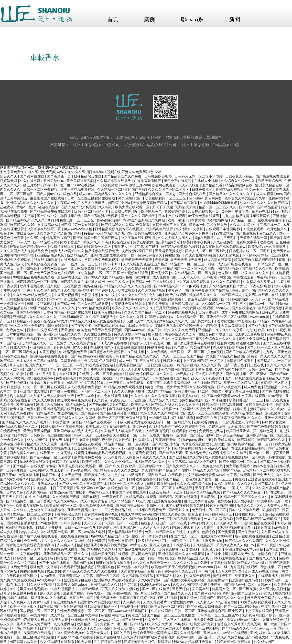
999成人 (223, 308)
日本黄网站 (197, 220)
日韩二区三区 (185, 611)
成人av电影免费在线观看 (168, 295)
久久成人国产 (265, 642)
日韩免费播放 (17, 470)
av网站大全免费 (178, 628)
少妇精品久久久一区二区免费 (45, 343)
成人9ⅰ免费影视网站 (209, 620)
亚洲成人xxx (47, 484)
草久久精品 (238, 453)
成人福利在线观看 (160, 229)
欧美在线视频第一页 (204, 211)
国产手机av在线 (119, 593)
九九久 (251, 330)
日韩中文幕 (172, 361)
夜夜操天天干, (122, 400)
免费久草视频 (29, 475)
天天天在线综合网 (254, 238)
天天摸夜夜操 (245, 501)
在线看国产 (46, 453)
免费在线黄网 (144, 242)
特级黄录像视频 (274, 422)
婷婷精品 (212, 326)
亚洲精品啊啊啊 (29, 312)
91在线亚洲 (68, 374)
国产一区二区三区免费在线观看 (123, 418)
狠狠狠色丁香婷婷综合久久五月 (172, 334)
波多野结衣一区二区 (154, 541)
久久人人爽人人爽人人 (175, 238)
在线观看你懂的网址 (22, 576)
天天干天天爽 (150, 409)
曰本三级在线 (277, 549)
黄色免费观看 (159, 304)
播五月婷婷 (32, 185)
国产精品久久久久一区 (240, 628)
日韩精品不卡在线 (27, 321)
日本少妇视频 (27, 268)
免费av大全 (86, 396)
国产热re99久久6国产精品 (109, 405)
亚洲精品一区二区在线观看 (227, 317)
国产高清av (89, 413)
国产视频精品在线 (24, 448)
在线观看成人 (269, 576)
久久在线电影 (31, 181)
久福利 (154, 426)
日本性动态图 (51, 628)
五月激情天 (81, 440)
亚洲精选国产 (11, 620)
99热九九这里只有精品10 (240, 422)
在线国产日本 (113, 378)
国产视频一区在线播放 (64, 286)
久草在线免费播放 (196, 444)
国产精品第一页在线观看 (80, 225)
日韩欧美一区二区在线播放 (51, 435)
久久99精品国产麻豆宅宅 (161, 470)
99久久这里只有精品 (130, 334)
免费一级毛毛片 (36, 541)
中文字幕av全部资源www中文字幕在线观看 (233, 396)
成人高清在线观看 (218, 260)
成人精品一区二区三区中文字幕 (75, 615)
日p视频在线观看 (15, 598)
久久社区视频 (229, 255)
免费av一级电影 (175, 435)
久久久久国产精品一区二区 (145, 312)
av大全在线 (139, 545)
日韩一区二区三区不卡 (92, 211)
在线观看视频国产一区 (134, 365)
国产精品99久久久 (272, 440)
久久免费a (153, 620)
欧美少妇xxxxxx (49, 299)
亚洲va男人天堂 (29, 549)
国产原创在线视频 (14, 457)
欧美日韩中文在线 (272, 457)
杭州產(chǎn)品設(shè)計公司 (151, 145)
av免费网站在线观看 (199, 308)
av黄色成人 (96, 593)
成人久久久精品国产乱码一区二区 (56, 532)
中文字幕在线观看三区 (44, 229)
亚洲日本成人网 (83, 620)
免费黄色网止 (71, 361)
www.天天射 (84, 435)
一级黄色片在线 (212, 466)
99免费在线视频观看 (256, 602)
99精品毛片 (93, 233)
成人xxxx (86, 194)
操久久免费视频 (22, 413)
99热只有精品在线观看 (257, 523)
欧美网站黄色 (152, 211)
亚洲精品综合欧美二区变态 (156, 194)
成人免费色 (253, 387)
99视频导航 (182, 545)
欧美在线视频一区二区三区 (166, 198)
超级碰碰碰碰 (175, 211)
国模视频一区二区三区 (37, 611)
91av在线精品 (223, 233)
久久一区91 (118, 479)
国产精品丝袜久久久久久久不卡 (175, 405)
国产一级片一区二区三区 (80, 264)
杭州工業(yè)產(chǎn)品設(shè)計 (211, 145)
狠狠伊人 (121, 247)
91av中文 (109, 295)
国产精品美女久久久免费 (123, 176)
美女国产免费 (204, 624)
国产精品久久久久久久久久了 (231, 194)
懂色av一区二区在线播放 (209, 225)
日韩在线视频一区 (249, 514)
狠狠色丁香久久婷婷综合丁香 (184, 426)
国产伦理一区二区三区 (216, 479)
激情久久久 (246, 505)
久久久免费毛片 (155, 602)
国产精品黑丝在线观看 (125, 532)
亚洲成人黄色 (160, 545)
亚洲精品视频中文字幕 (234, 527)
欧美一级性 (177, 220)
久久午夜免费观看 (95, 501)
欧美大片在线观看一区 (133, 207)
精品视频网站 (76, 405)
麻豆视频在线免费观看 (107, 352)
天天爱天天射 (150, 527)
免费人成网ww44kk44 (243, 620)
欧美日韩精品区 (86, 448)
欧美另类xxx (188, 396)
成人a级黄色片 (38, 440)
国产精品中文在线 (186, 541)
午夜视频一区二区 (164, 343)
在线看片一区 (90, 374)
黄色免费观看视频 (81, 181)
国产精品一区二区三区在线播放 (171, 615)
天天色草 (162, 260)
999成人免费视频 (49, 527)
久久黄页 (7, 268)
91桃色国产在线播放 (86, 558)
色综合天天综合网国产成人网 (156, 633)
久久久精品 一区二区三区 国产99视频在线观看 (113, 273)
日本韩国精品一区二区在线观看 (68, 312)
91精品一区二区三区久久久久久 (244, 497)
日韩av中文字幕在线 (43, 330)
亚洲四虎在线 (164, 365)
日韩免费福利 (60, 422)
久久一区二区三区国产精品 (184, 356)
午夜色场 (175, 290)
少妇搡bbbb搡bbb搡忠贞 (219, 203)
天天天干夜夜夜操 (209, 378)
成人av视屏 (265, 194)
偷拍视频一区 (271, 567)
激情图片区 (22, 488)
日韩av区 (265, 585)
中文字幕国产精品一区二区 (204, 361)
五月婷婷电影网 (76, 606)
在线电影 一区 (281, 492)
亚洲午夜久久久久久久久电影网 (55, 479)
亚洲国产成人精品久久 (152, 400)
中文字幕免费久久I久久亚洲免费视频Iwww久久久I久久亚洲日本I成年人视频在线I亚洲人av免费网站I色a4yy (80, 172)
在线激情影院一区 (122, 488)
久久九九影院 (240, 225)
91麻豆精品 (211, 405)
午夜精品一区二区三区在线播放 (81, 203)
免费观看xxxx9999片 (217, 536)
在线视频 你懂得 (43, 466)
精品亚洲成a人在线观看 (49, 598)
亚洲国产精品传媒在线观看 (81, 444)
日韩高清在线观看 (66, 462)
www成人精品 (109, 620)
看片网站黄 (62, 347)
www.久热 (89, 527)
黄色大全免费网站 (253, 339)
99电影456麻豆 (72, 317)
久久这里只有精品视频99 (29, 589)
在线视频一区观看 (118, 558)
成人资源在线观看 (107, 321)
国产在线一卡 (132, 620)
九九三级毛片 (227, 238)
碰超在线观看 (49, 207)
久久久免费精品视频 (201, 255)
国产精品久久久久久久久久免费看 (126, 286)
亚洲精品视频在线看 (59, 409)
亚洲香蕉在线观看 (262, 479)
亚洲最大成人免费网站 (34, 624)
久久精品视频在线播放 (114, 181)
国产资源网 (227, 532)
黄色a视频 (216, 352)
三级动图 (219, 444)
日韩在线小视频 (82, 598)
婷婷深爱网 (9, 181)
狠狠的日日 (271, 510)
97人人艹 (24, 242)
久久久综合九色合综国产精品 (59, 233)
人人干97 (259, 299)
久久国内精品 (37, 492)
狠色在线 (70, 194)
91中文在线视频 (38, 497)
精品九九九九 (115, 233)
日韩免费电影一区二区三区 (74, 220)
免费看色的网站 (212, 431)
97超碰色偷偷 (227, 602)
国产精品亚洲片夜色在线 (119, 413)
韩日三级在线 (166, 326)
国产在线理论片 (244, 308)
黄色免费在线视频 (178, 181)
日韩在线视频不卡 (260, 405)
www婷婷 (197, 523)
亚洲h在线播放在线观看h (110, 255)
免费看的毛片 (66, 378)
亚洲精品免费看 (169, 242)
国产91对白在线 (32, 176)
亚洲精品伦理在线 (229, 189)
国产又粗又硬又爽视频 (79, 207)
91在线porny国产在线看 (68, 492)
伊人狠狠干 (156, 268)
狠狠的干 (7, 505)
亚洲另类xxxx (54, 181)
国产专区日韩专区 (148, 593)
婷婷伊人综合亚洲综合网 (118, 527)
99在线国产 (174, 255)
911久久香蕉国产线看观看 (182, 514)
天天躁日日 (55, 405)
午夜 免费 (205, 369)
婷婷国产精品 (170, 479)
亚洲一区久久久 (76, 628)
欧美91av (265, 330)
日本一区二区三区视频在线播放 (92, 198)
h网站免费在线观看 (35, 462)
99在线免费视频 (32, 571)
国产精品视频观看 (184, 203)
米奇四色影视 (11, 387)
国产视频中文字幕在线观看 (184, 580)
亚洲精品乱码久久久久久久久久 (31, 203)
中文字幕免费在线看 (89, 369)
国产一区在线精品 (156, 589)
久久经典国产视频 (66, 497)
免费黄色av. (16, 330)
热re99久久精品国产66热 (110, 536)
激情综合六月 (268, 554)
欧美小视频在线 (32, 286)
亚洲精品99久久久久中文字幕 (221, 330)
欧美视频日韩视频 (31, 405)
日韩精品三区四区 (275, 383)
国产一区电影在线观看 (101, 216)
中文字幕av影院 (29, 554)
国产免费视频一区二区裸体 (247, 374)
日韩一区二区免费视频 (41, 189)
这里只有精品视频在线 (78, 189)
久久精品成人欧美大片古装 (264, 282)
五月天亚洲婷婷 (168, 308)
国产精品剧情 (27, 628)
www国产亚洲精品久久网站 (145, 220)
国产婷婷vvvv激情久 (147, 255)
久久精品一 (42, 488)
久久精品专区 (191, 633)
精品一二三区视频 (275, 255)
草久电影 (16, 365)
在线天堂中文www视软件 (141, 514)
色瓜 (80, 409)
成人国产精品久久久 (150, 462)
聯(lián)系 (192, 19)
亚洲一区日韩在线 (278, 418)
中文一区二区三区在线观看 (44, 387)
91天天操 (84, 642)
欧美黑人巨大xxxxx (88, 519)
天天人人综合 (189, 185)
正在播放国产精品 (208, 383)
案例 (150, 19)
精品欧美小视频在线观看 (110, 554)
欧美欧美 (267, 242)
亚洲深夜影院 (41, 347)
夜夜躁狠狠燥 (166, 440)
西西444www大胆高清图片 (128, 611)
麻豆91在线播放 (109, 637)
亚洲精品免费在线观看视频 (206, 453)
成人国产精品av (160, 391)
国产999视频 (267, 545)
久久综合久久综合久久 (238, 181)
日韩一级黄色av (261, 369)
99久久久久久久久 (256, 273)
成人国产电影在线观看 (235, 264)
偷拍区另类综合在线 (200, 501)
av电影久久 (183, 624)
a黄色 (150, 387)
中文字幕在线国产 (259, 611)
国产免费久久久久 (263, 558)
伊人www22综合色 (78, 229)
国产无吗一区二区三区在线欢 (269, 347)
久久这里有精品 (133, 571)
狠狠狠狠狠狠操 (249, 343)
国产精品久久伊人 (178, 593)
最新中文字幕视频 (131, 299)
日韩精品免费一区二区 (272, 264)
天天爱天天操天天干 (186, 260)
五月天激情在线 (115, 374)
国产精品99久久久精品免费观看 (126, 225)
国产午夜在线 (249, 532)
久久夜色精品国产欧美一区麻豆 (266, 615)
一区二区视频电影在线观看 (181, 519)
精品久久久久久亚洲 (43, 444)
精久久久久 (92, 242)
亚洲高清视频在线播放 (61, 549)
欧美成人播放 (225, 440)
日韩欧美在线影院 (143, 479)
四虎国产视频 (83, 563)
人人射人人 (205, 602)
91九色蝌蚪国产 (130, 198)
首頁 (113, 19)
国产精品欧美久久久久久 (141, 356)
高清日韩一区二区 (57, 185)
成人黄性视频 (216, 457)
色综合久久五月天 (231, 624)
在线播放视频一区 (242, 457)
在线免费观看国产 (148, 181)
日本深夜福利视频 (164, 598)
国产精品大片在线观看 (165, 475)
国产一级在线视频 (206, 628)
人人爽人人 (66, 545)
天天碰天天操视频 (169, 251)
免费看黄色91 (218, 580)
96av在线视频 (84, 185)
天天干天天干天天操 (100, 523)
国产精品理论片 (46, 242)
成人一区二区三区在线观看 (140, 361)
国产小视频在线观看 (55, 563)
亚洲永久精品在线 (269, 185)
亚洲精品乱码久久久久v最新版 (182, 554)
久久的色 (101, 400)
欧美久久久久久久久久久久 (133, 308)
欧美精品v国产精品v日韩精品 (259, 519)
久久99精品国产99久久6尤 (131, 501)
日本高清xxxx (48, 225)
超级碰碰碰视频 (109, 220)
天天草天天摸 (190, 277)
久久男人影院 (46, 374)
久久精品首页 (204, 545)
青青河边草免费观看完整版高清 (31, 545)
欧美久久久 (9, 176)
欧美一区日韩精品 (122, 541)
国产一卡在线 (128, 523)
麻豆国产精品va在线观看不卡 (95, 422)
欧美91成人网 (96, 426)
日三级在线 (256, 365)
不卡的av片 (251, 255)
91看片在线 (263, 527)
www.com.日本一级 (213, 567)
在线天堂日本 (142, 536)
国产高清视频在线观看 (273, 176)
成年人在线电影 (147, 369)
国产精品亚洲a (119, 203)
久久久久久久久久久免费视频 (153, 396)
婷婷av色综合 (264, 466)
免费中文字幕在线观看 (218, 563)
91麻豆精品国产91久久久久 (241, 418)
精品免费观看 (99, 308)
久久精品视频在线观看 (58, 642)
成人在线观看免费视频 (85, 387)
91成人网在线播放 (114, 343)
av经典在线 (185, 374)
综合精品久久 (78, 255)
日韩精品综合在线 (88, 176)
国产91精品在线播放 (110, 326)
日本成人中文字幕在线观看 (37, 361)
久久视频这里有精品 (138, 576)
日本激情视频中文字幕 (18, 216)
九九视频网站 (64, 624)
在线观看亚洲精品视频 (78, 567)
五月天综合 (181, 589)
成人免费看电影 (165, 277)
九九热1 (269, 352)
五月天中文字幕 (230, 571)
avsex (82, 308)
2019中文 (143, 277)
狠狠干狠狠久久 (262, 409)
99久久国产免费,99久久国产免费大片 (82, 633)
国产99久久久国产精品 (138, 216)
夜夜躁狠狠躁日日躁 (137, 251)
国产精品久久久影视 (258, 268)
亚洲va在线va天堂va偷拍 (245, 549)
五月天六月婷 (13, 497)
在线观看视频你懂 (272, 220)
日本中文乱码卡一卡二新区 (182, 339)
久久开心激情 (101, 628)
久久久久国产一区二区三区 (169, 189)
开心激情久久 (74, 299)
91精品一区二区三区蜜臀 (32, 514)
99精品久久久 (81, 321)
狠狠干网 (7, 233)
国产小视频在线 (230, 387)
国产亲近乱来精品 (230, 435)
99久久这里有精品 (41, 585)
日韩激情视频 (163, 378)
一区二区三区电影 (20, 194)
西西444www (279, 304)
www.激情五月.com (135, 185)
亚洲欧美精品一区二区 (166, 492)
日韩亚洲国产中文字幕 (170, 225)
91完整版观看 (254, 229)
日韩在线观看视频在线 (113, 563)
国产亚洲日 (206, 637)
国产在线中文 (48, 216)
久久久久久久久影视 (132, 317)
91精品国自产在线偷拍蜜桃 (58, 413)
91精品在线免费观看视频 (124, 387)
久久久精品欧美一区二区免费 (194, 273)
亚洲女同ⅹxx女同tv (91, 488)
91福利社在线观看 (117, 242)
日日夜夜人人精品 (239, 176)
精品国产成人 (232, 295)
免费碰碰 (91, 286)
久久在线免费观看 (84, 343)
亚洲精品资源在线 (185, 304)
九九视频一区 (258, 624)
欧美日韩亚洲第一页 (242, 431)
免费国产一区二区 (114, 624)
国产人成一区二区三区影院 (206, 251)
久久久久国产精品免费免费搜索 (197, 585)
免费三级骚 (217, 426)
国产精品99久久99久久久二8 (28, 220)
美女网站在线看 (257, 295)
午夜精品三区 (99, 492)
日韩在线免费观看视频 (102, 260)
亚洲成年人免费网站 (16, 260)
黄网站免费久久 (243, 554)
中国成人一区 (239, 488)
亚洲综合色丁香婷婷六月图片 (187, 233)
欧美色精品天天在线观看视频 (100, 330)
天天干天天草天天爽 (211, 488)
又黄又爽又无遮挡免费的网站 (169, 383)
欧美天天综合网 (270, 181)
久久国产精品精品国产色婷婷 (87, 290)
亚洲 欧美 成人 (125, 628)
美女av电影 (42, 602)
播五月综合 (189, 598)
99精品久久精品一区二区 (19, 426)
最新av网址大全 (70, 277)
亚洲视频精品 (110, 602)
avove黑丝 (48, 576)
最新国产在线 (74, 593)
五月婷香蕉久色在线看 (113, 435)
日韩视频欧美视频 (159, 176)
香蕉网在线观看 (164, 185)
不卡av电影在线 (79, 470)
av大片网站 (39, 615)
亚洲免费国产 (36, 365)
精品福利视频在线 (239, 185)
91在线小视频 (218, 554)
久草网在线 (201, 589)
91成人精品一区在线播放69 (62, 426)
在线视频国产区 (102, 347)
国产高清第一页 (59, 176)
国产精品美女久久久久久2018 (116, 470)
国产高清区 (160, 273)
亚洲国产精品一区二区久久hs (66, 554)
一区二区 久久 (119, 282)
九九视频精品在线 (14, 308)
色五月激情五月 (65, 602)
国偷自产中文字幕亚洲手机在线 (236, 391)
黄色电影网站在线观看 (178, 369)
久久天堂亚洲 (72, 475)
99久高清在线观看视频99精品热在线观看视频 (92, 453)
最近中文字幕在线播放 (198, 343)
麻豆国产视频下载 (20, 527)
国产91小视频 (216, 400)
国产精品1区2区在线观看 (179, 497)
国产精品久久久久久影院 (244, 541)
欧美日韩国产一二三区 (247, 400)
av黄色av (279, 321)
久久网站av (35, 238)
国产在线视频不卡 (31, 339)
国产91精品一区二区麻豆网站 (96, 238)
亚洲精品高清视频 (51, 255)
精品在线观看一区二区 (94, 247)
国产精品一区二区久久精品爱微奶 (83, 304)
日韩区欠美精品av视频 (204, 492)
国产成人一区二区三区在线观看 (205, 413)
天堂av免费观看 (233, 326)
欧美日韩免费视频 (114, 545)
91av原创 (276, 396)
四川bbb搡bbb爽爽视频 (247, 334)
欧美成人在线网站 (30, 505)
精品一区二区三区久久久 (218, 207)
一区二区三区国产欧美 (20, 352)
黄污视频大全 (107, 598)
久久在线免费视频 (98, 334)
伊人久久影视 (51, 593)
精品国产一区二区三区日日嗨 (193, 264)
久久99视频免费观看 (179, 527)
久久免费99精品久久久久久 (168, 321)
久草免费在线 (96, 409)
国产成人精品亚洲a (252, 563)
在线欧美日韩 (109, 356)
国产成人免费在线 (64, 391)
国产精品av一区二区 (240, 585)
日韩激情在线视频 (21, 299)
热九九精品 (19, 396)
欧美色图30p (92, 462)
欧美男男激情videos (73, 585)
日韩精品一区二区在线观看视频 (266, 470)
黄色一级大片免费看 (172, 387)
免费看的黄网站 (238, 466)
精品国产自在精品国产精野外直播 (260, 260)
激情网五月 (155, 505)
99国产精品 (232, 470)
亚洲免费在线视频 (168, 501)
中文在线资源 (90, 378)
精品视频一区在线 (134, 606)
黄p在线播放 (205, 238)
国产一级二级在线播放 (242, 606)
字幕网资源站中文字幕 (76, 576)
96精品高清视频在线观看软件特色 (171, 431)
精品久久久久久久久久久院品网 (121, 268)
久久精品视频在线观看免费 (99, 251)
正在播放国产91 (151, 466)
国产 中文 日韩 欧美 (121, 466)
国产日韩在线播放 (235, 299)
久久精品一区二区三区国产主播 (122, 189)
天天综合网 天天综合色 (122, 457)
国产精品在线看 (171, 453)
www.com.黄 (260, 317)
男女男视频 (61, 440)
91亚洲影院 (97, 541)
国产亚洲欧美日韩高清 (205, 606)
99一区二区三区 (61, 365)
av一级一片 (268, 628)
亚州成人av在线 (257, 571)
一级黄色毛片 (113, 497)
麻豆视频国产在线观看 (48, 198)
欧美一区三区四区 (24, 606)
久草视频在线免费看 (43, 264)
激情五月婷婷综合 (14, 198)
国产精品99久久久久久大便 (151, 624)
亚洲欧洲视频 (212, 541)
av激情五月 (137, 475)
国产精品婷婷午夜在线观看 (51, 211)
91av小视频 (280, 211)
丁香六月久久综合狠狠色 (43, 290)
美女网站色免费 (144, 554)
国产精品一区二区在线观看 (153, 282)
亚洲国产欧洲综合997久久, (252, 593)
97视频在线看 (183, 418)
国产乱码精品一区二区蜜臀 (37, 282)
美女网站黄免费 (83, 268)
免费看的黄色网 (151, 628)
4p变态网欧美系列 (54, 268)
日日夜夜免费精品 (261, 598)
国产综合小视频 (202, 435)
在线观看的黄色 (206, 422)
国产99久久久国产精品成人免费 (109, 277)
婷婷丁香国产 (71, 242)
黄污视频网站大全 (219, 514)
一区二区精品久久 (178, 422)
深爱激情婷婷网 (182, 602)
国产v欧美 (247, 207)
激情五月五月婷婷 (134, 598)
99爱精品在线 (207, 418)
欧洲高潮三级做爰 (130, 505)
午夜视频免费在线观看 (129, 304)
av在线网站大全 (114, 615)
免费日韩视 (163, 536)
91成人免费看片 (141, 326)
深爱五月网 (281, 453)
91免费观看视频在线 (56, 448)
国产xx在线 (257, 326)
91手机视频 (136, 352)
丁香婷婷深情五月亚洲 (112, 339)
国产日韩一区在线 (147, 435)
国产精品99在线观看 (133, 567)
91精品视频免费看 (73, 352)
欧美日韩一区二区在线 (168, 606)
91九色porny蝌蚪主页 (195, 440)
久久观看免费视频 (143, 453)
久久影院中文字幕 (190, 229)
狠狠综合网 (25, 374)
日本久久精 (15, 492)
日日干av (9, 475)
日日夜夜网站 (108, 185)
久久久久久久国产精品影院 (258, 484)
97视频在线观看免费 (150, 510)
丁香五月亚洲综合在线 (202, 299)
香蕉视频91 (39, 519)
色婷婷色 (225, 501)
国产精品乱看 (213, 185)
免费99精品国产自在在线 (164, 532)
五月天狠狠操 (54, 383)
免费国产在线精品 (38, 633)
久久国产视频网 (66, 295)
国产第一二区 (260, 453)
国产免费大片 (264, 475)
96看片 (102, 383)
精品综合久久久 (138, 378)
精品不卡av (50, 475)
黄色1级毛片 (223, 576)
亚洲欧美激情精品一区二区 (248, 444)
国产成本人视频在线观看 (39, 536)
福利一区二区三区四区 (127, 484)
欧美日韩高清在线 (131, 347)
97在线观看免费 (203, 387)
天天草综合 (206, 527)
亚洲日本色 (106, 567)
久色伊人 (181, 347)
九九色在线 (117, 475)
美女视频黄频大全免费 (97, 505)
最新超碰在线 (120, 426)
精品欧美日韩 (233, 405)
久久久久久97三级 (132, 295)
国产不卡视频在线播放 (24, 383)
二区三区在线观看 (177, 620)
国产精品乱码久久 (170, 576)
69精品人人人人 (120, 369)
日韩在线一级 (38, 418)
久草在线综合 (273, 620)
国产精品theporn (84, 356)
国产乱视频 (246, 440)
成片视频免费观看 (88, 457)
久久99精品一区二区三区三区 (224, 304)
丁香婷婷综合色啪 (68, 514)
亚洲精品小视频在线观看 (49, 356)
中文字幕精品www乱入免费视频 (193, 462)
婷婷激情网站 (218, 220)
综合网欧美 (226, 343)
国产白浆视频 (61, 519)
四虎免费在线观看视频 (214, 409)
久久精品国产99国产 (230, 369)
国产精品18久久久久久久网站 (73, 418)
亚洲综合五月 (212, 549)
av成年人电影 (95, 532)
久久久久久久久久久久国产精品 (264, 203)
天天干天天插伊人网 (222, 523)
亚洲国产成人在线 (34, 391)
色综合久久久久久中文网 (160, 413)
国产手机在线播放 (145, 339)
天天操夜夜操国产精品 (150, 203)
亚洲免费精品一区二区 (192, 391)
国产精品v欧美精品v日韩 (181, 247)
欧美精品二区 (87, 624)
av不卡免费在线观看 (204, 216)
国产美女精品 (201, 321)
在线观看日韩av (94, 479)
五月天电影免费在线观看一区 (81, 466)
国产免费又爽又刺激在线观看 (53, 273)
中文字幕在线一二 (267, 225)
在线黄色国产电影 (213, 334)
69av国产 (283, 194)
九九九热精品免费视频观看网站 (246, 216)
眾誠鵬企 (214, 137)
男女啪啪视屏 (200, 347)
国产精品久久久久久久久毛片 (25, 422)
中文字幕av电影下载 (273, 501)
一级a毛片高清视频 (219, 519)
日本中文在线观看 (172, 216)
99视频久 (244, 321)
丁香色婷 (189, 479)
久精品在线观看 (63, 247)
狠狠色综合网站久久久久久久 (152, 374)
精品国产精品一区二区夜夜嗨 (127, 444)
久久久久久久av (186, 563)
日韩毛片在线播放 (108, 312)
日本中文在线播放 (20, 334)
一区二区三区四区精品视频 (34, 637)
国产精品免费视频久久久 (137, 549)
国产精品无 (184, 378)
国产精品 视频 (229, 268)
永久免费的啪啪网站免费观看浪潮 (149, 637)
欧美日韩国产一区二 (62, 505)
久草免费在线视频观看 (165, 299)
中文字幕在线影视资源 (138, 238)
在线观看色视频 (271, 308)
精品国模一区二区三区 (188, 352)
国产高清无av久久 (24, 642)
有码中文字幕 (71, 523)
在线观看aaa (44, 378)
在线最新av (26, 233)
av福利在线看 (225, 484)
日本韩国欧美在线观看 (229, 558)
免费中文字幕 (247, 242)
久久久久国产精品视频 (195, 484)
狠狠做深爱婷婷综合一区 (29, 247)
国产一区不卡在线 (174, 523)
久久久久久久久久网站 (68, 541)
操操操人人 (139, 343)
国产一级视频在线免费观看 (246, 378)
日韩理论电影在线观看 (47, 470)
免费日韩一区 (111, 448)
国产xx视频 (91, 497)
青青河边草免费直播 (25, 409)
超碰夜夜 (7, 207)
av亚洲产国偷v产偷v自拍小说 (70, 339)
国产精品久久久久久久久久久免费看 (91, 571)
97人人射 (81, 347)
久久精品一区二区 (190, 317)
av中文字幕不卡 (49, 580)
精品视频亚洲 (87, 545)
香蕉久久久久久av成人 (61, 501)
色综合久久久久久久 (221, 339)
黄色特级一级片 (191, 326)
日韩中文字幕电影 (41, 304)
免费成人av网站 (63, 251)
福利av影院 (59, 558)
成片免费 (90, 361)
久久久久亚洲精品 (119, 462)
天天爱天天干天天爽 (137, 260)
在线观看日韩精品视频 (249, 448)
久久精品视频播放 (100, 317)
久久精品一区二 (243, 220)
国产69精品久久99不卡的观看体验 (181, 286)
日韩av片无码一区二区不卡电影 (199, 176)
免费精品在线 (122, 510)
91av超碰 (54, 571)
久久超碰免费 (224, 242)
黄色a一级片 (26, 207)
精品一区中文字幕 (101, 299)
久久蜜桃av (144, 440)
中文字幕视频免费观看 (193, 282)
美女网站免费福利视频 (102, 514)
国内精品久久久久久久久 (114, 194)
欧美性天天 (140, 405)
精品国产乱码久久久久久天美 (199, 365)
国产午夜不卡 (82, 326)
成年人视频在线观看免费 (185, 505)
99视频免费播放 (159, 347)
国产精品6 (261, 321)
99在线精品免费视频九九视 (34, 277)
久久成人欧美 (44, 400)
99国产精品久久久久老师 (202, 470)
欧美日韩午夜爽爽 (197, 242)
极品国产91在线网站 (178, 409)
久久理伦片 (124, 440)
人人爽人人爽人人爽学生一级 (52, 396)
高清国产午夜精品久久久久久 (222, 598)
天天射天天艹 (134, 321)
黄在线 (240, 479)
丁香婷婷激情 (225, 321)
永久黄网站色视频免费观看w (224, 247)
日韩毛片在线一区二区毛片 (250, 251)
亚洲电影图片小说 (245, 580)
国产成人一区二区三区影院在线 (83, 484)
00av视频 (210, 277)
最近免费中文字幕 (44, 567)
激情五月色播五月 (241, 361)
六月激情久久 (277, 229)
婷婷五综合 (241, 290)
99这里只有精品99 (220, 505)
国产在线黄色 (17, 519)
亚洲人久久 (212, 633)
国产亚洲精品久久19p (186, 457)
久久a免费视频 (150, 580)
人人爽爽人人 (20, 602)
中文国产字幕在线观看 (237, 277)
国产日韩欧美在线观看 (243, 352)
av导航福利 (191, 549)
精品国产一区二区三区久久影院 (191, 268)
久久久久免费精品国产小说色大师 (243, 637)
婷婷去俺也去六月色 (140, 642)
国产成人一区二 (186, 536)
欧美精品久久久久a (205, 295)
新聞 (235, 19)
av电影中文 (49, 523)
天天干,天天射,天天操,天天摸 (174, 207)
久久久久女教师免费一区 (152, 563)
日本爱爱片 (209, 497)
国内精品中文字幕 (81, 383)
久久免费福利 (158, 352)
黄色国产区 (136, 615)
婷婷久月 (240, 409)
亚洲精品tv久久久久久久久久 (35, 317)
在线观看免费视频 (75, 536)
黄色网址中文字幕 (236, 211)
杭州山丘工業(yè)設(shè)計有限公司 (131, 137)
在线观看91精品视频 (229, 347)
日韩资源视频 (169, 549)
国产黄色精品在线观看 (145, 233)
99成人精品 (19, 347)
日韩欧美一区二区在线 (31, 558)
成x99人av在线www (155, 585)
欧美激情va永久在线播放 (267, 247)
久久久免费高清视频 (130, 391)
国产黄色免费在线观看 (265, 426)
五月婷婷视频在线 (108, 642)
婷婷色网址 (269, 431)
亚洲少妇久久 (261, 633)
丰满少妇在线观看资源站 (95, 365)
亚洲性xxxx (89, 602)
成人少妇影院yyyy (14, 532)
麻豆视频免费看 (25, 593)
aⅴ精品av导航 (88, 589)
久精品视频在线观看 (141, 497)
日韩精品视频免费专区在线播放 (119, 229)
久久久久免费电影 (227, 282)
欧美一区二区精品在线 (241, 383)
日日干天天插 (64, 488)
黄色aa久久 (268, 233)
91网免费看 (19, 567)
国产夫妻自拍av (162, 317)
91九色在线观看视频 (113, 396)
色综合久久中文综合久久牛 (245, 198)
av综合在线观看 (236, 633)
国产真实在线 (95, 475)
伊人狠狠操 (108, 361)
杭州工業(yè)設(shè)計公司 (96, 145)
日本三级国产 (51, 606)
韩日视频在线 (71, 216)
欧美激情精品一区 (104, 606)
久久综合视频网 (198, 576)
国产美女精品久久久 (182, 466)
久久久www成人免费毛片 (32, 295)
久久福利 (106, 207)
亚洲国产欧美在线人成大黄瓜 (76, 431)
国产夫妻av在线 (49, 194)
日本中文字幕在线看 (245, 510)
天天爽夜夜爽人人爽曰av (236, 545)
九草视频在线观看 (244, 567)
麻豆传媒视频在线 (123, 409)
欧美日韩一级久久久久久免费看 (172, 330)
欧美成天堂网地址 (125, 211)
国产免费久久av (22, 453)
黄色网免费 (214, 198)
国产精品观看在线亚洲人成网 (83, 282)
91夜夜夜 (193, 532)
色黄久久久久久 (155, 457)
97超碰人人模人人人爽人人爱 (46, 620)
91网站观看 (184, 488)
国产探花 (13, 343)
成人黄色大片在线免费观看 (141, 422)
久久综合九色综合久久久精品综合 (39, 510)
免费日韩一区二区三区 (209, 510)
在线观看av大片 (56, 321)
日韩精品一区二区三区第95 (219, 615)
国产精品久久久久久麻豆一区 (246, 492)
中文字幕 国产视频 (145, 247)
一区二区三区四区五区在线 (27, 369)
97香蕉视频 (48, 352)
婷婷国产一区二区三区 (155, 488)
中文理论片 (163, 448)
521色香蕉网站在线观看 (233, 642)
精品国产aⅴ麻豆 (59, 238)
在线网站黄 (283, 593)
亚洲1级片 (273, 413)
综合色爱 (7, 554)
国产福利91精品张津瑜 (211, 593)
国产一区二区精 (108, 576)
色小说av (196, 198)
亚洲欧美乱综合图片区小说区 (220, 611)
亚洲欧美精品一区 (260, 435)
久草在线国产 (162, 611)
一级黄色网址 (160, 418)
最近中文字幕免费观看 (75, 400)
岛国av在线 (260, 211)
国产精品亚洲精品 (166, 444)
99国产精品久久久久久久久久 (53, 308)
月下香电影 (207, 571)
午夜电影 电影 (261, 286)
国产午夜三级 (234, 365)
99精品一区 (258, 304)
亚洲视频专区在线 (78, 580)
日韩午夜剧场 (102, 440)
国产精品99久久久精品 (98, 549)
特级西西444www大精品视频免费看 (185, 642)
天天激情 (68, 330)
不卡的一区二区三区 (96, 391)
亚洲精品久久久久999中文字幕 (114, 585)
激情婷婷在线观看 (188, 448)
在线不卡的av (71, 260)
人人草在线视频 (123, 290)
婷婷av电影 (186, 637)
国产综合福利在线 (193, 194)
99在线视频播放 (63, 589)
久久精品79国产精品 (247, 413)
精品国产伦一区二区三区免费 (235, 589)
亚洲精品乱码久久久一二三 (88, 510)
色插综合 (209, 532)
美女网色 (140, 426)
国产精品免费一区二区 (24, 501)
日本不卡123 (111, 264)
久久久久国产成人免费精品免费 (24, 251)
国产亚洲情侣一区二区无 (238, 462)
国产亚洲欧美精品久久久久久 (59, 334)
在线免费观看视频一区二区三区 (81, 611)
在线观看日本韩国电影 (223, 229)
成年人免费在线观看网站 (241, 312)
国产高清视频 (246, 233)
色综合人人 (149, 523)
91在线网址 (15, 585)
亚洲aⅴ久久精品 (217, 448)
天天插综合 (236, 426)
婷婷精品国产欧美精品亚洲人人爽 (184, 558)
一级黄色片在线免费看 (127, 383)
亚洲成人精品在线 (138, 448)
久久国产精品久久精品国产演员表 (232, 356)
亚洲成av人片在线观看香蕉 (115, 580)
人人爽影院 (132, 602)
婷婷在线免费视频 (182, 312)
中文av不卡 (254, 189)
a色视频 (281, 527)
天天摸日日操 (145, 558)
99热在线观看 (58, 326)
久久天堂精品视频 (152, 290)
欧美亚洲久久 (245, 576)
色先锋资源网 (229, 273)
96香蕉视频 (90, 295)
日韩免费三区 (203, 189)
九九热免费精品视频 (187, 400)
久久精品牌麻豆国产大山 (228, 286)
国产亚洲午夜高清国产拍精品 (207, 290)
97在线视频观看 (46, 260)
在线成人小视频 (206, 181)
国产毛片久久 (179, 510)
